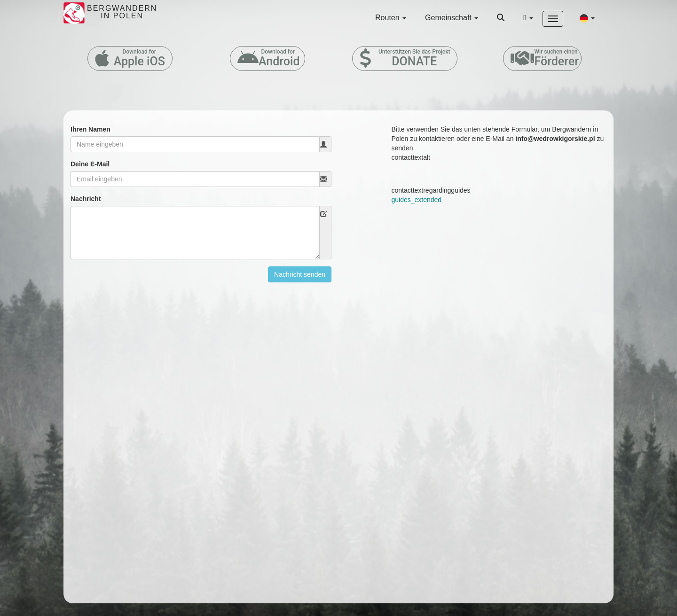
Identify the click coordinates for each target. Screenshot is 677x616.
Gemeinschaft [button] (452, 18)
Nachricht (86, 199)
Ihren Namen (91, 129)
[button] (587, 18)
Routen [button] (391, 18)
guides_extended (417, 200)
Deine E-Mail (90, 164)
